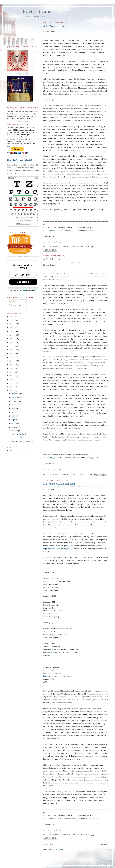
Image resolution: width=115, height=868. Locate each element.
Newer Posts (48, 844)
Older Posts (104, 844)
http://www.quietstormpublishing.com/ (58, 676)
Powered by (23, 291)
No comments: (83, 246)
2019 (12, 342)
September (16, 401)
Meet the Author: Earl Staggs (61, 484)
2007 (12, 387)
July (14, 408)
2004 (12, 451)
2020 (12, 339)
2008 (12, 383)
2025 (12, 320)
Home (76, 844)
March (15, 423)
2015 (12, 357)
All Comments (15, 305)
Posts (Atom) (58, 850)
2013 (12, 365)
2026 (12, 316)
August (15, 405)
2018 (12, 346)
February (16, 427)
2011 (12, 372)
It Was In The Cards (56, 26)
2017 (12, 350)
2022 (12, 331)
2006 (12, 391)
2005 (12, 447)
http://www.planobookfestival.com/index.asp (60, 652)
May (14, 416)
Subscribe (23, 282)
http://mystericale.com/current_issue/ (57, 549)
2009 (12, 379)
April (14, 420)
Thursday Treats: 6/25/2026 (20, 160)
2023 (12, 328)
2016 (12, 353)
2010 (12, 376)
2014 (12, 361)
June (14, 412)
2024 (12, 324)
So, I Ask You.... (55, 259)
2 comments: (82, 474)
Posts (12, 301)
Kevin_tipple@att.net (51, 230)
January (15, 431)
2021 (12, 335)
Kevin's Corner (38, 12)
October (15, 397)
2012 (12, 368)
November (16, 394)
